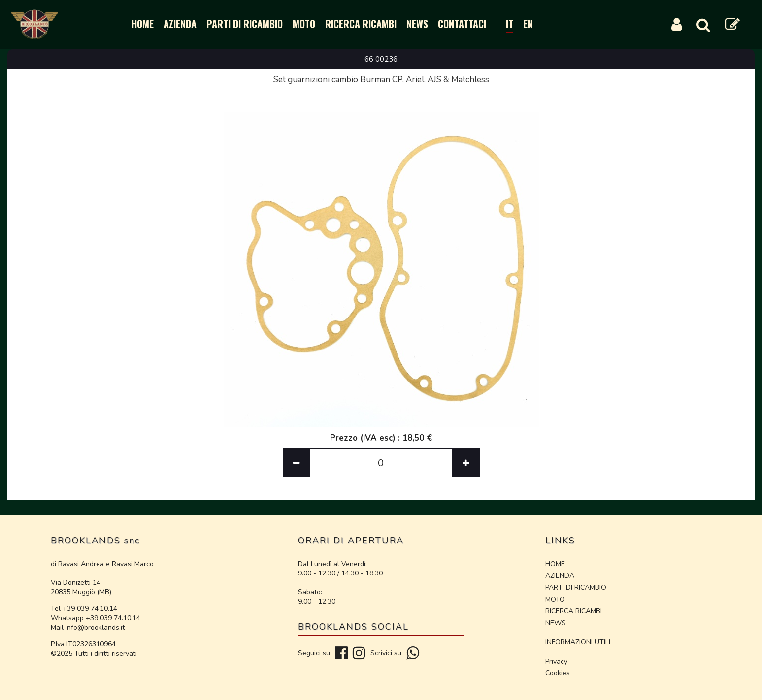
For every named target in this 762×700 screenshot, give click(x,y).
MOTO (304, 24)
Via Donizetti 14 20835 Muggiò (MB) (81, 587)
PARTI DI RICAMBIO (245, 24)
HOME (143, 24)
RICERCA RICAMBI (361, 24)
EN (528, 24)
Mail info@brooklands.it (88, 627)
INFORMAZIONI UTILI (578, 642)
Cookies (558, 673)
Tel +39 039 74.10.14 (84, 609)
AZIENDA (180, 24)
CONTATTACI (462, 24)
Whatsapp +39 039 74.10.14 (96, 618)
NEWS (417, 24)
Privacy (556, 661)
